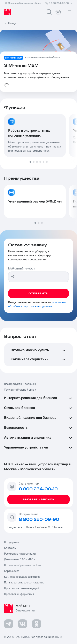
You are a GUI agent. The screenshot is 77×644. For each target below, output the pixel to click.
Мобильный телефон (22, 269)
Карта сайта (12, 571)
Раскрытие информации (20, 554)
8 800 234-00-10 (59, 3)
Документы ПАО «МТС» (19, 560)
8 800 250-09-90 (39, 520)
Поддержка (15, 527)
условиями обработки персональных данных (37, 304)
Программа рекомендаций (22, 588)
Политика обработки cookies (23, 565)
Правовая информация (19, 594)
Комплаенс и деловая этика (22, 577)
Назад (12, 23)
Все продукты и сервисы (20, 384)
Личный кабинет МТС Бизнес (45, 527)
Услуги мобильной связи (20, 390)
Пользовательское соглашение (24, 583)
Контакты (10, 548)
